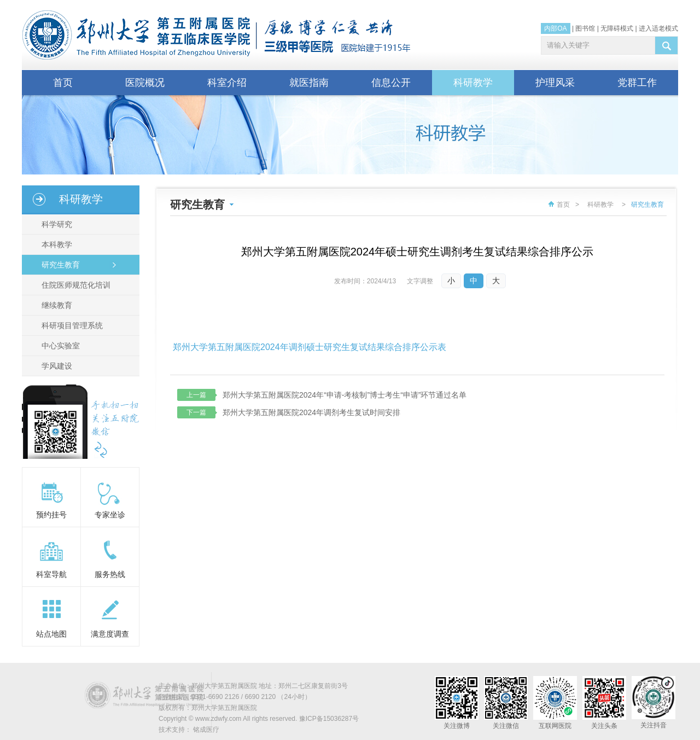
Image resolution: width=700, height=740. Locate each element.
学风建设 (55, 366)
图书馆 (585, 28)
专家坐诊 (110, 515)
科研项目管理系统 (70, 325)
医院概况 (145, 83)
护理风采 (555, 83)
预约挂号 (51, 515)
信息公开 (391, 83)
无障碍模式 (617, 28)
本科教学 (55, 244)
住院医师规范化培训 (74, 285)
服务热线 (110, 574)
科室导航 (51, 574)
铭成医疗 (206, 730)
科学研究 (55, 224)
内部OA (555, 28)
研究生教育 (59, 265)
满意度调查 (110, 634)
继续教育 (55, 305)
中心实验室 (59, 346)
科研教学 (473, 83)
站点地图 (51, 634)
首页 (63, 83)
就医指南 (309, 83)
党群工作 (637, 83)
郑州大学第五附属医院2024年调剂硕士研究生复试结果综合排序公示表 (310, 347)
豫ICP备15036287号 (329, 719)
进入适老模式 (658, 28)
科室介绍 (227, 83)
